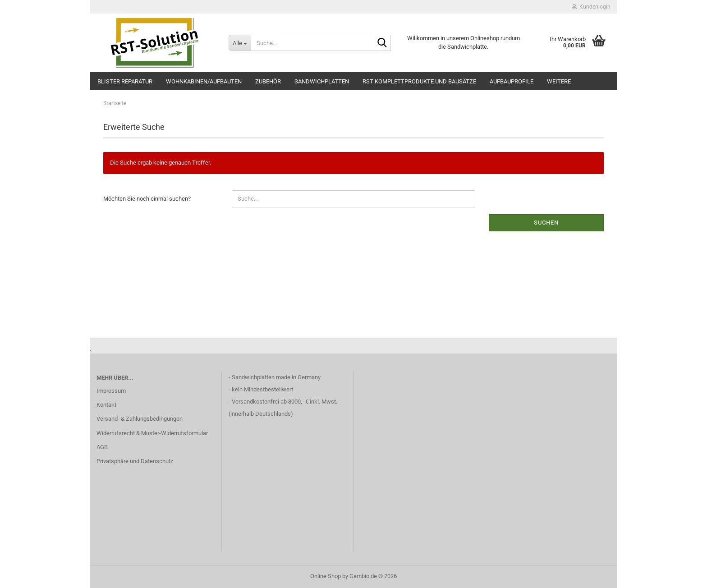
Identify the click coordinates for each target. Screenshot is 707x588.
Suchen (546, 223)
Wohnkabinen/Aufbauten (204, 81)
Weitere (559, 81)
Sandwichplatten (322, 81)
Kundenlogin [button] (591, 7)
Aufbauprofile (512, 81)
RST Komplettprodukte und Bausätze (419, 81)
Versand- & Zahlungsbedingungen (140, 419)
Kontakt (106, 405)
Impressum (111, 391)
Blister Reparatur (125, 81)
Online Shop (326, 576)
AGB (102, 447)
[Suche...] (240, 43)
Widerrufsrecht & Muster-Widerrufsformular (152, 433)
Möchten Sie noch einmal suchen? (147, 199)
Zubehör (268, 81)
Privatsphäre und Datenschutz (135, 461)
